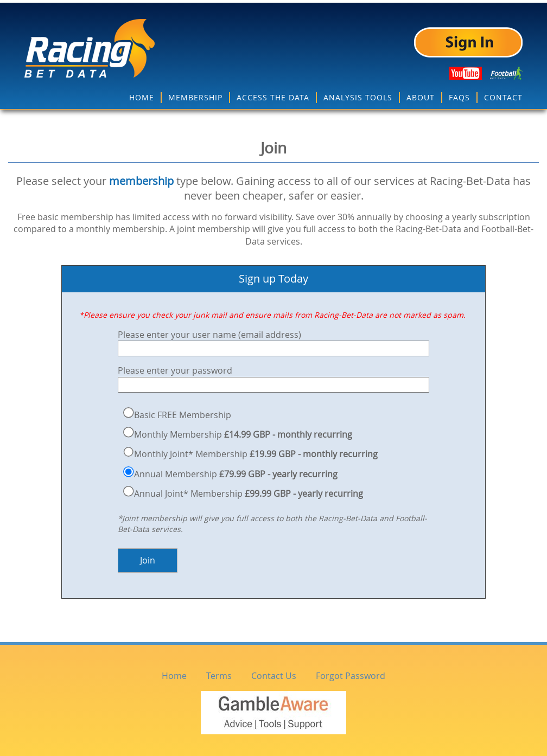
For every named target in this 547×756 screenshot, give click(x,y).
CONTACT (503, 95)
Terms (219, 673)
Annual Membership (236, 471)
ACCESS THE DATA (273, 95)
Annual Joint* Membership (249, 491)
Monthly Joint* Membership (256, 452)
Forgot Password (351, 673)
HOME (142, 95)
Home (174, 673)
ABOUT (421, 95)
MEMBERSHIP (195, 95)
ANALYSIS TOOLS (358, 95)
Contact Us (274, 673)
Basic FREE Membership (183, 412)
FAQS (459, 95)
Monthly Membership (243, 432)
